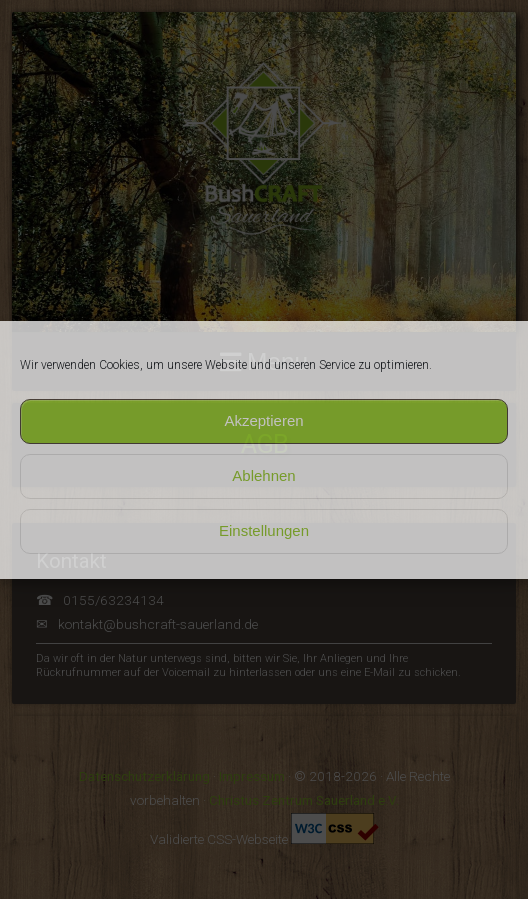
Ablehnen (263, 475)
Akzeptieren (263, 420)
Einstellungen (264, 530)
